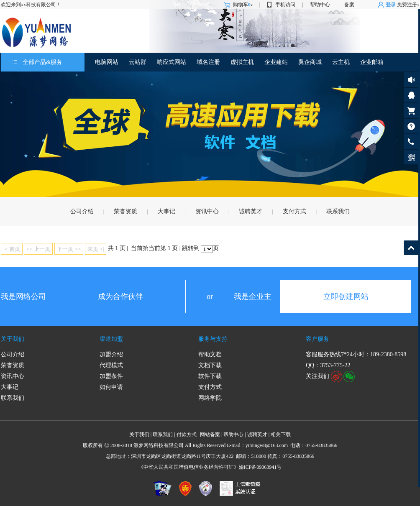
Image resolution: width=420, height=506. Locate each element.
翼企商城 (310, 62)
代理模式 (111, 365)
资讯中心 (207, 211)
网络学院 (210, 398)
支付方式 (295, 211)
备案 (349, 5)
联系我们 (338, 211)
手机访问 (285, 5)
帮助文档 (210, 354)
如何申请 (111, 387)
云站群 (138, 62)
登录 (391, 5)
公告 (411, 80)
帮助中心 (320, 5)
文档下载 (210, 365)
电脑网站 (107, 62)
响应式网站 (172, 62)
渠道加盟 (111, 339)
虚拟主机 (242, 62)
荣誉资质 (125, 211)
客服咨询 (411, 95)
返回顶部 (411, 248)
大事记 (166, 211)
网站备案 (210, 434)
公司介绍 (82, 211)
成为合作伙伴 (120, 296)
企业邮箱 (372, 62)
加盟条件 (111, 376)
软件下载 (210, 376)
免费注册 (407, 5)
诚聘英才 (251, 211)
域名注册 (208, 62)
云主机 (341, 62)
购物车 (243, 5)
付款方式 (187, 434)
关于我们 (13, 339)
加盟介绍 (111, 354)
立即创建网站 (346, 296)
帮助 (411, 126)
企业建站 (276, 62)
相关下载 (281, 434)
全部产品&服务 (42, 62)
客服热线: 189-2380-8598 (410, 144)
